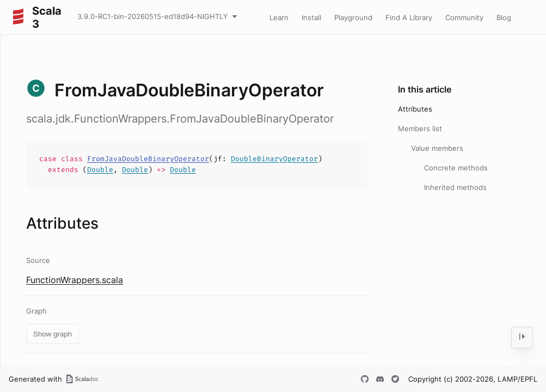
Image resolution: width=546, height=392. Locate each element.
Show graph (53, 334)
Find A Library (409, 17)
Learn (279, 17)
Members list (420, 128)
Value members (437, 148)
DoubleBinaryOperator (274, 159)
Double (100, 170)
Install (311, 17)
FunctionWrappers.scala (75, 280)
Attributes (415, 109)
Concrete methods (456, 168)
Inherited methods (455, 187)
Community (464, 17)
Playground (353, 17)
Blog (504, 17)
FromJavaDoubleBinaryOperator (148, 159)
